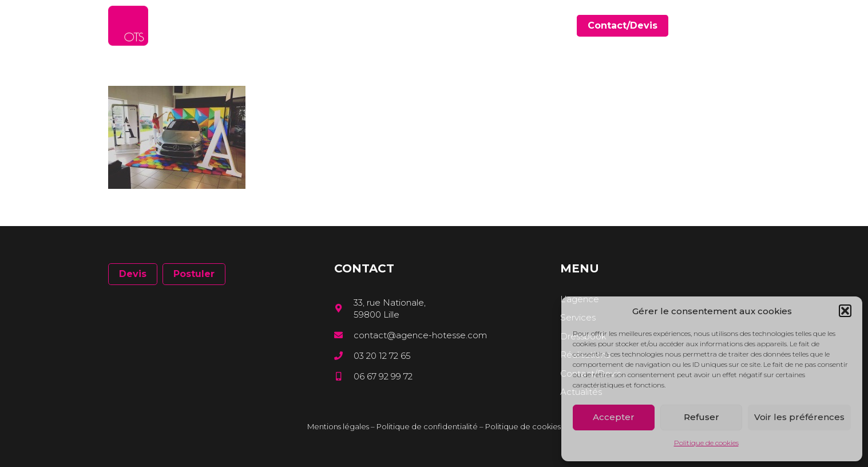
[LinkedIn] (740, 25)
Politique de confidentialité (427, 426)
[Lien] (128, 26)
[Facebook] (723, 25)
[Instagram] (756, 26)
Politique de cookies (706, 443)
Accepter (614, 417)
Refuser (701, 417)
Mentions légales (338, 426)
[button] (845, 311)
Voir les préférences (799, 417)
